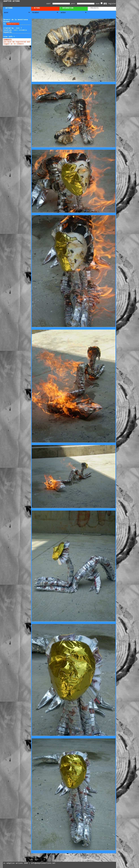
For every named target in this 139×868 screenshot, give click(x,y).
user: (49, 4)
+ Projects (93, 8)
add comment (18, 40)
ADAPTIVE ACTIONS (12, 1)
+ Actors (36, 8)
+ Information (67, 8)
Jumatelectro (13, 24)
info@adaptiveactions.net (43, 863)
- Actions (8, 8)
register (112, 4)
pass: (73, 4)
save (99, 4)
